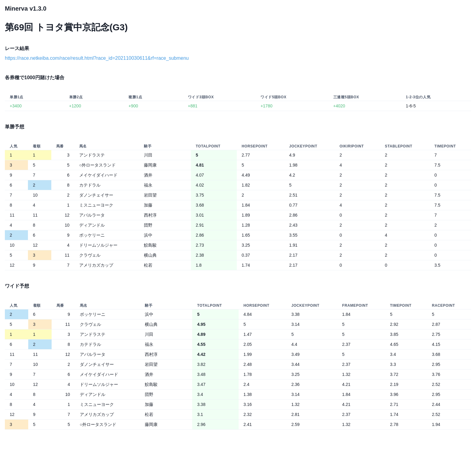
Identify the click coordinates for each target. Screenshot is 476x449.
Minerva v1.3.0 (26, 8)
